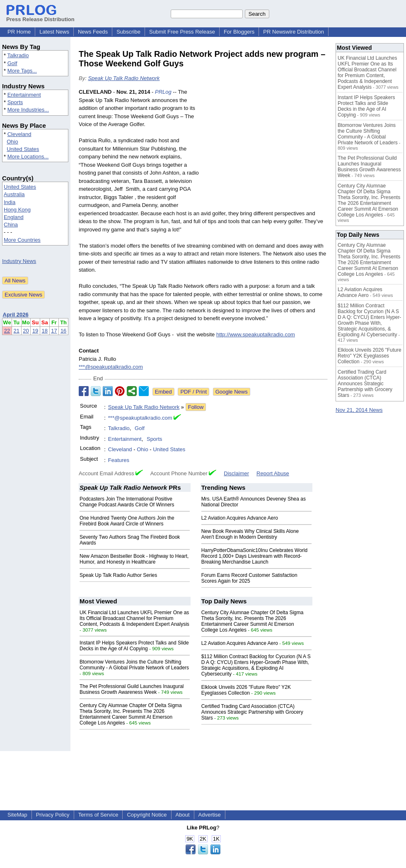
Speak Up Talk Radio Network (124, 78)
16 (63, 331)
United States (23, 149)
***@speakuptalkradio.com (111, 367)
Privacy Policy (53, 815)
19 (35, 331)
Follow (196, 407)
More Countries (22, 240)
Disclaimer (236, 473)
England (14, 217)
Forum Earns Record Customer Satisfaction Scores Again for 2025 (249, 578)
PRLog (163, 92)
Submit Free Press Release (182, 32)
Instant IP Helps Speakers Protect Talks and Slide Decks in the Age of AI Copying (134, 646)
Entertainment (24, 95)
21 (17, 331)
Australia (14, 194)
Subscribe (128, 32)
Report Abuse (273, 473)
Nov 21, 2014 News (359, 410)
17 (54, 331)
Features (119, 460)
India (10, 202)
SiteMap (17, 815)
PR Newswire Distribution (294, 32)
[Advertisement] (265, 149)
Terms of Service (98, 815)
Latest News (54, 32)
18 (45, 331)
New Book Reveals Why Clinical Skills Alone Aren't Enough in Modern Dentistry (250, 534)
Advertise (210, 815)
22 (7, 331)
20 (26, 331)
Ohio (12, 142)
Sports (15, 102)
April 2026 (16, 315)
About (183, 815)
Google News (232, 392)
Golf (12, 63)
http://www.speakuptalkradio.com (256, 334)
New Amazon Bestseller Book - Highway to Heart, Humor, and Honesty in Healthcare (134, 559)
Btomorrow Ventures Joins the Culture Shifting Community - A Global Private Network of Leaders (134, 665)
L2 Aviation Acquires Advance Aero (240, 518)
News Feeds (93, 32)
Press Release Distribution (40, 16)
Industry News (19, 261)
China (11, 225)
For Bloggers (239, 32)
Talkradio (18, 55)
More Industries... (28, 110)
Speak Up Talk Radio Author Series (118, 575)
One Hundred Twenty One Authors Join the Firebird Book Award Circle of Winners (127, 521)
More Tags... (22, 71)
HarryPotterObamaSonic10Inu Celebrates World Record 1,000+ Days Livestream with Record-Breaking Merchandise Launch (255, 556)
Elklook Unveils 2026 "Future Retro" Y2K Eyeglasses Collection (246, 690)
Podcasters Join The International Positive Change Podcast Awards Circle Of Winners (127, 502)
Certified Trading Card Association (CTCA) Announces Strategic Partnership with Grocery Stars (252, 712)
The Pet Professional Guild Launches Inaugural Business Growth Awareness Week (132, 689)
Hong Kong (17, 210)
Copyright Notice (147, 815)
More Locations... (28, 157)
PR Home (19, 32)
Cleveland (19, 134)
